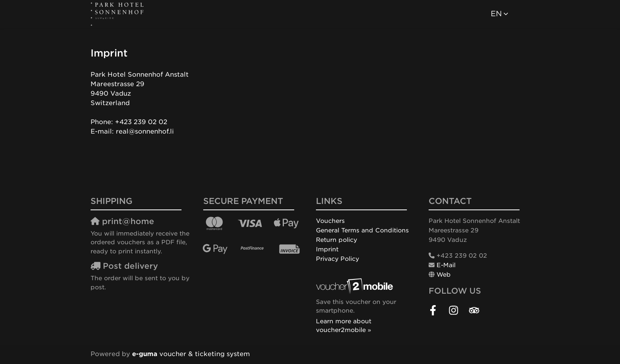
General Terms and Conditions (362, 230)
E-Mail (446, 265)
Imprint (327, 249)
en (496, 14)
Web (444, 275)
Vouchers (330, 221)
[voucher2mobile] (356, 286)
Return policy (336, 240)
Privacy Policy (337, 259)
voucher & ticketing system (191, 354)
